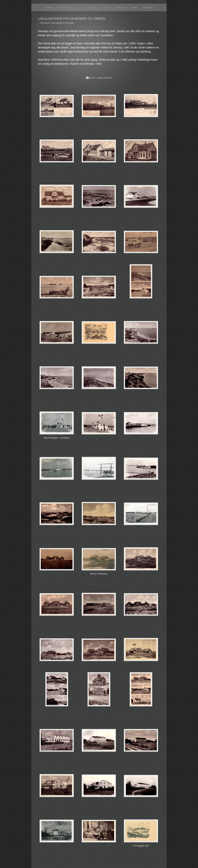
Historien (121, 8)
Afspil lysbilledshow (101, 78)
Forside (50, 8)
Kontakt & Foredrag (98, 14)
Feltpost (105, 8)
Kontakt (148, 8)
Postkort (65, 8)
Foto (79, 8)
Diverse (91, 8)
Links (97, 14)
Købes (135, 8)
